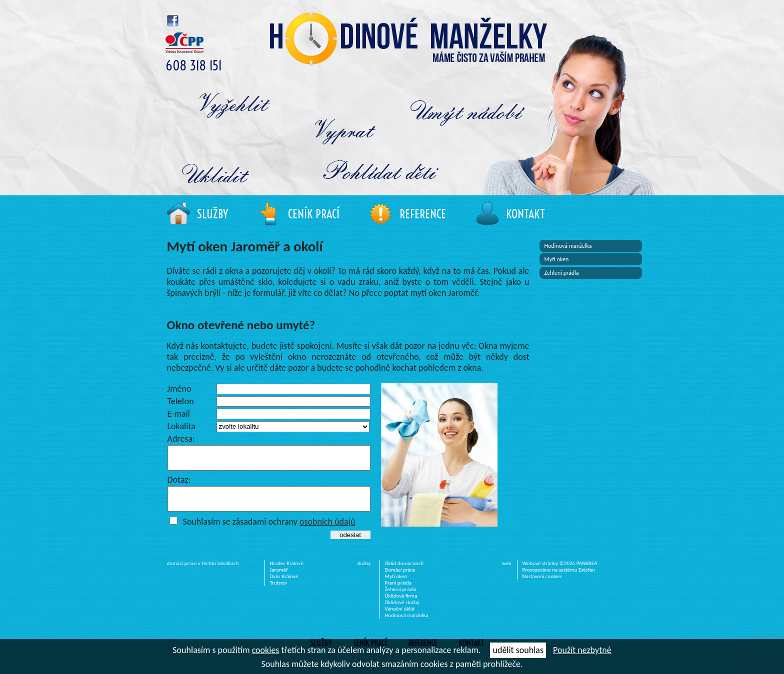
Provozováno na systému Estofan (559, 579)
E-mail (179, 414)
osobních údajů (327, 531)
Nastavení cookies (542, 585)
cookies (266, 650)
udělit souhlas (518, 650)
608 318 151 (194, 66)
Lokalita (181, 426)
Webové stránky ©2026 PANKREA (560, 572)
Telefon (181, 401)
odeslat (350, 544)
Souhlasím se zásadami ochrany (269, 531)
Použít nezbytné (582, 650)
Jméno (179, 389)
